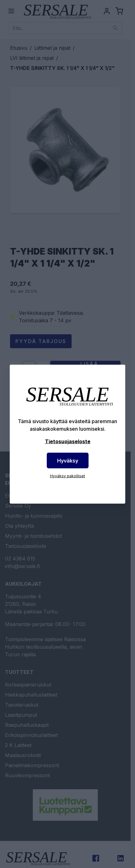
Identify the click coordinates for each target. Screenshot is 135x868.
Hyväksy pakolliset (67, 476)
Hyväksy (68, 460)
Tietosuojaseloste (68, 441)
